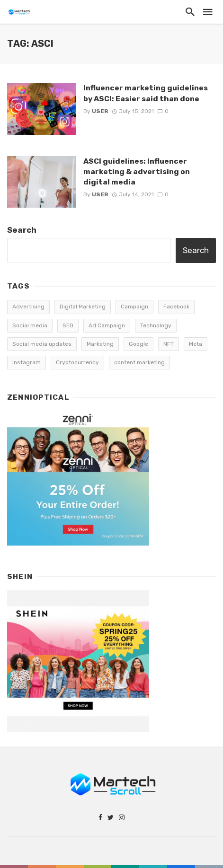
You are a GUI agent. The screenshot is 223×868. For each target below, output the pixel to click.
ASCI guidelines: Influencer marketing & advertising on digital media (137, 171)
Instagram (27, 362)
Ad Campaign (107, 325)
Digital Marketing (83, 307)
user (100, 111)
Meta (196, 344)
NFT (169, 344)
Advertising (28, 307)
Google (138, 344)
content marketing (139, 362)
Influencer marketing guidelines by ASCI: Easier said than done (146, 93)
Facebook (176, 307)
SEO (68, 325)
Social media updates (42, 344)
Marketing (100, 344)
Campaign (134, 307)
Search (22, 230)
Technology (156, 325)
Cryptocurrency (77, 362)
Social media (30, 325)
